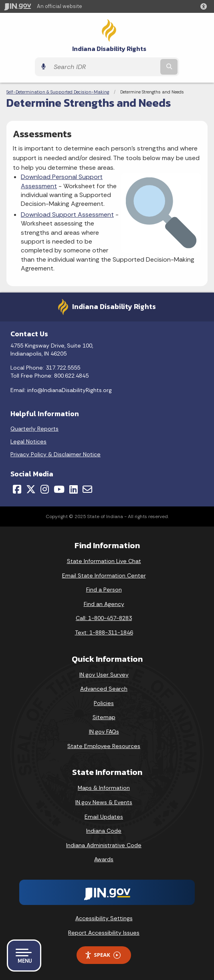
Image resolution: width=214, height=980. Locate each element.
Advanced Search (104, 689)
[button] (205, 6)
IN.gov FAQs (104, 732)
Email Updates (104, 817)
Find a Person (104, 590)
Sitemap (104, 717)
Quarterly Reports (34, 429)
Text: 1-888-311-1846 (104, 632)
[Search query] (104, 67)
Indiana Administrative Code (104, 845)
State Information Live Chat (104, 561)
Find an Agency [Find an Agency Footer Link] (104, 604)
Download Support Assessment (67, 215)
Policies (104, 703)
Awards (104, 859)
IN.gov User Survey (104, 675)
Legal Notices (28, 441)
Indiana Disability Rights (109, 49)
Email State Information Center (104, 575)
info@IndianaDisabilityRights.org (70, 390)
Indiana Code (104, 831)
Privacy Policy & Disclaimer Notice (56, 454)
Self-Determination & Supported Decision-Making (58, 92)
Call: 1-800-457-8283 (104, 618)
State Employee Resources (104, 746)
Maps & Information (104, 788)
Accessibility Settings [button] (104, 918)
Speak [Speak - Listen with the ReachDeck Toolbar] (103, 955)
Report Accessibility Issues (104, 933)
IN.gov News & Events (104, 802)
